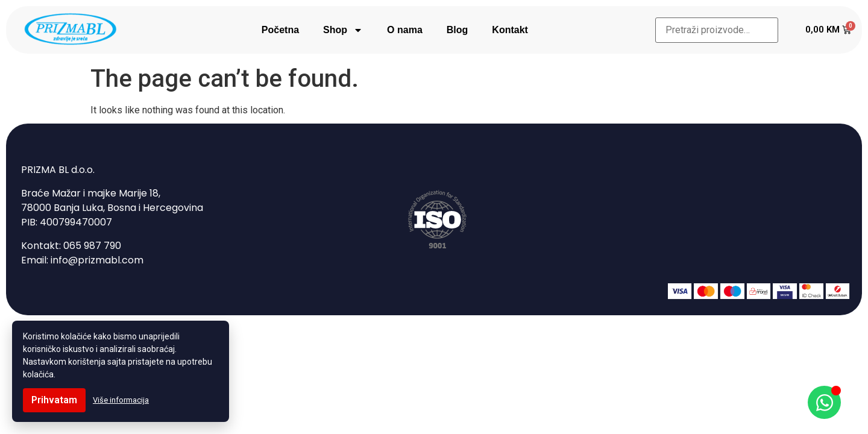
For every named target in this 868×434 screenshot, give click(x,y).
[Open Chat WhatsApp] (824, 402)
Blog (458, 30)
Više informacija (121, 400)
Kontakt (510, 30)
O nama (405, 30)
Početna (280, 30)
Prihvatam (54, 400)
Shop (343, 30)
